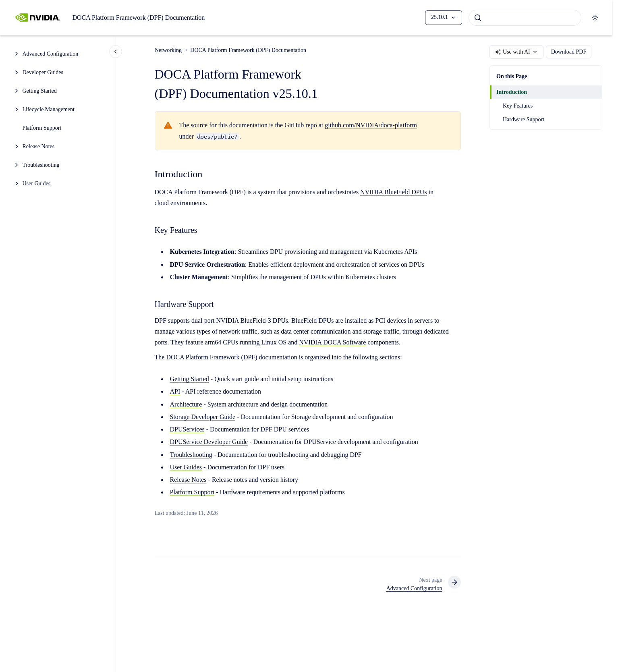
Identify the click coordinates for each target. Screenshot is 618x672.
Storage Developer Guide (203, 417)
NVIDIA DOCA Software (332, 342)
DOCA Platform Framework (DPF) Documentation (138, 18)
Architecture (186, 404)
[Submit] (478, 18)
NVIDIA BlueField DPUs (393, 192)
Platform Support (42, 128)
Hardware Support (524, 119)
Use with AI (516, 52)
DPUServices (187, 429)
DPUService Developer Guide (209, 442)
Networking (168, 50)
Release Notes (39, 146)
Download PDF (569, 52)
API (175, 391)
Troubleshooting (41, 165)
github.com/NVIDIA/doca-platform (371, 125)
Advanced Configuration (51, 54)
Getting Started (40, 91)
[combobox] (525, 18)
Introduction (512, 92)
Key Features (518, 106)
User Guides (37, 184)
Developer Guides (43, 72)
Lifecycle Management (49, 109)
